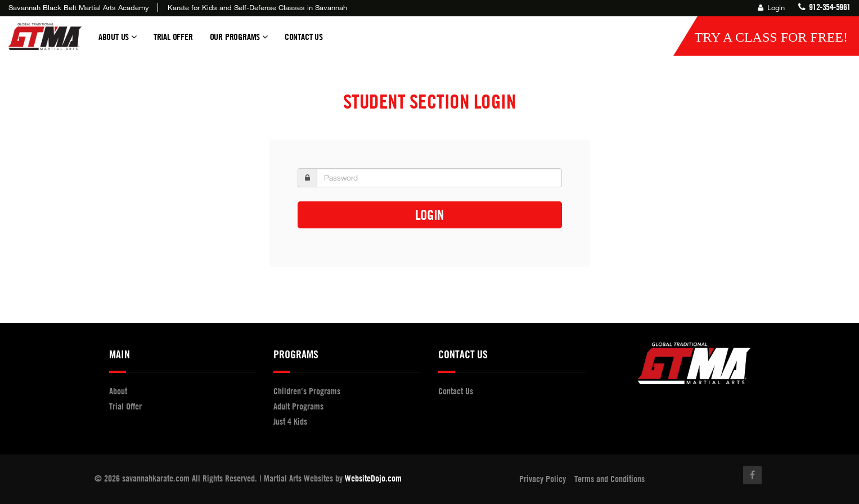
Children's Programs (307, 391)
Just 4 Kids (290, 421)
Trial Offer (173, 37)
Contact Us (304, 37)
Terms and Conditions (610, 479)
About (118, 391)
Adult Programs (298, 406)
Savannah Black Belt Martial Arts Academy (79, 7)
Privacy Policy (543, 479)
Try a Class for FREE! (771, 37)
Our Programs (239, 42)
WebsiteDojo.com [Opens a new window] (373, 478)
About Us (118, 42)
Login (771, 7)
